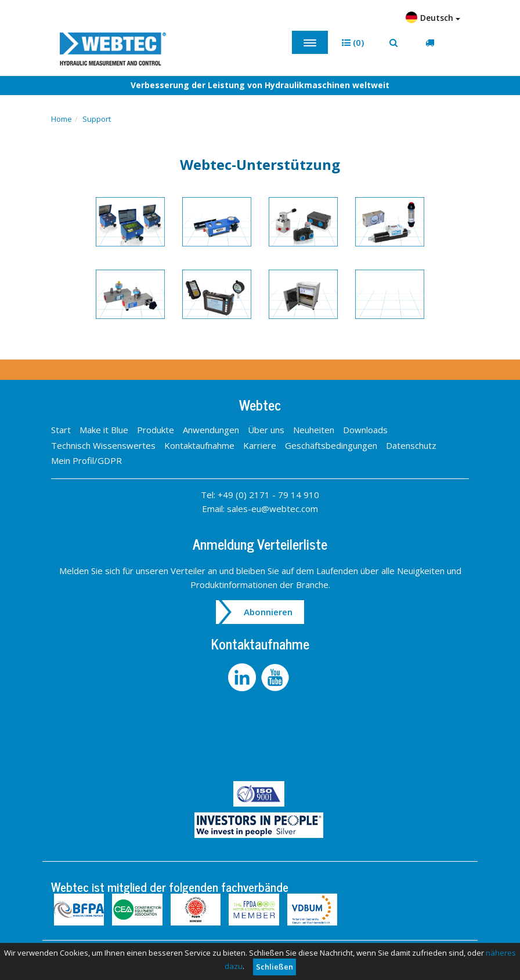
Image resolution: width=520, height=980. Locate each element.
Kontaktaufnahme (199, 445)
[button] (353, 43)
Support (97, 119)
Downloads (365, 430)
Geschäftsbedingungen (331, 445)
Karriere (260, 445)
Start (61, 430)
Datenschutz (411, 445)
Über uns (266, 430)
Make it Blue (104, 430)
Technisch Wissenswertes (103, 445)
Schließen (275, 967)
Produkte (156, 430)
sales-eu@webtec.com (272, 509)
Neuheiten (314, 430)
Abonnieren (268, 612)
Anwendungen (211, 430)
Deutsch (433, 17)
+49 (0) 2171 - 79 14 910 (268, 495)
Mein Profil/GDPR (86, 460)
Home (62, 119)
